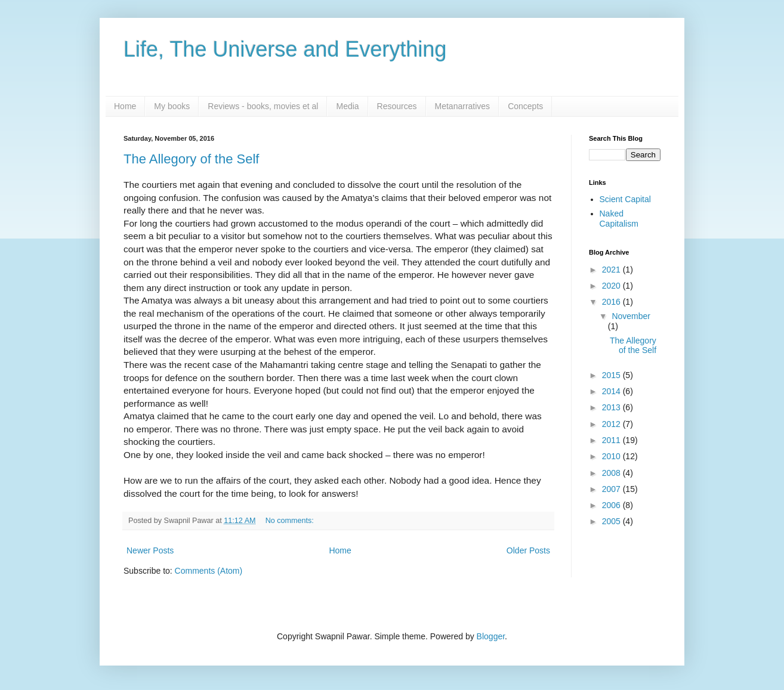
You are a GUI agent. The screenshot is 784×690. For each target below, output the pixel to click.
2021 (612, 270)
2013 (612, 407)
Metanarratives (463, 106)
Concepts (525, 106)
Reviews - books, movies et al (263, 106)
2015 (612, 375)
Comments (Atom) (209, 571)
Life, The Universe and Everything (285, 49)
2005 (612, 521)
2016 (612, 302)
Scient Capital (625, 199)
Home (125, 106)
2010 (612, 456)
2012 (612, 424)
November (631, 316)
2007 (612, 489)
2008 (612, 473)
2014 (612, 391)
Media (347, 106)
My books (172, 106)
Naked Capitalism (619, 219)
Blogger (491, 636)
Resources (397, 106)
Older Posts (528, 550)
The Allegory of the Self (191, 159)
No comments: (291, 521)
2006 (612, 505)
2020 (612, 286)
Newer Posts (150, 550)
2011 (612, 440)
